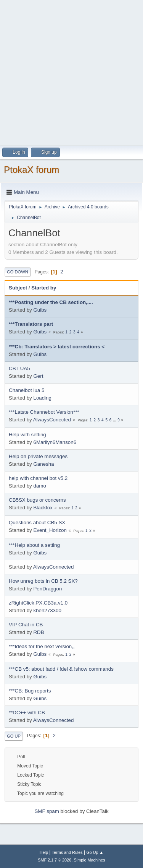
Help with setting (27, 435)
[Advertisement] (71, 72)
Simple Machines (90, 860)
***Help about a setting (34, 545)
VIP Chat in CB (26, 625)
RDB (39, 632)
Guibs (40, 310)
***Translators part (31, 324)
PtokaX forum (31, 170)
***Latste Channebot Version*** (44, 412)
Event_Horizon (50, 530)
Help (44, 852)
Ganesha (43, 464)
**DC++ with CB (27, 713)
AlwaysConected (52, 420)
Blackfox (43, 508)
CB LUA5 (19, 368)
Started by (44, 288)
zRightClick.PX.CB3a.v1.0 (38, 603)
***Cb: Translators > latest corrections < (57, 347)
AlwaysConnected (54, 567)
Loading (42, 398)
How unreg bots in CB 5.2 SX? (43, 581)
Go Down (18, 272)
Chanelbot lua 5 (27, 390)
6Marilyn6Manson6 (55, 442)
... (115, 420)
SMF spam (47, 811)
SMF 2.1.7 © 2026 (55, 860)
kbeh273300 (47, 610)
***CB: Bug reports (30, 691)
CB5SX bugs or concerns (37, 500)
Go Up (14, 736)
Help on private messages (38, 456)
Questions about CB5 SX (37, 523)
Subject (18, 288)
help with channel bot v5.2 (38, 478)
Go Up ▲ (95, 852)
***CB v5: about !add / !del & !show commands (61, 669)
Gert (38, 376)
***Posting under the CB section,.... (51, 302)
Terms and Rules (67, 852)
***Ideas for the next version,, (42, 646)
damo (39, 486)
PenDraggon (47, 589)
